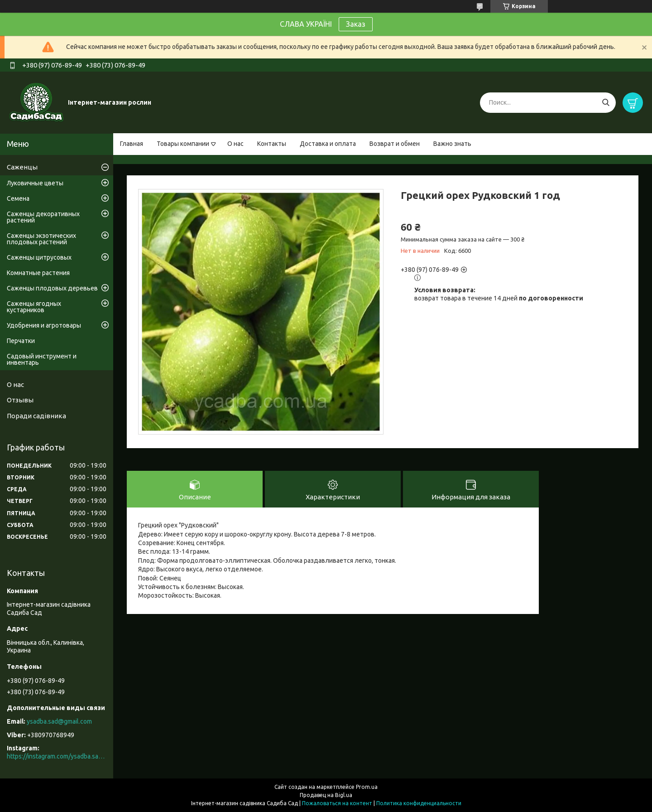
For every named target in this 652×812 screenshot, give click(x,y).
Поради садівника (36, 416)
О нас (235, 144)
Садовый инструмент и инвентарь (42, 359)
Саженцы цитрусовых (39, 257)
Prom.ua (367, 787)
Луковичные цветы (35, 183)
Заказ (356, 24)
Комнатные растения (38, 273)
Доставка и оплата (328, 144)
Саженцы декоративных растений (43, 217)
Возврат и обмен (395, 144)
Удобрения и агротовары (44, 325)
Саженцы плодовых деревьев (52, 288)
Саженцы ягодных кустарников (34, 307)
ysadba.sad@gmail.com (59, 721)
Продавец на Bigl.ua (326, 795)
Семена (18, 198)
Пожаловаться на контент (337, 803)
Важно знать (452, 144)
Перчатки (21, 341)
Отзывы (20, 400)
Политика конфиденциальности (419, 803)
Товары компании (183, 144)
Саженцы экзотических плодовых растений (41, 239)
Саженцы (22, 167)
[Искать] (606, 103)
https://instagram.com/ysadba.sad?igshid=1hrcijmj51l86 (57, 756)
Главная (132, 144)
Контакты (272, 144)
